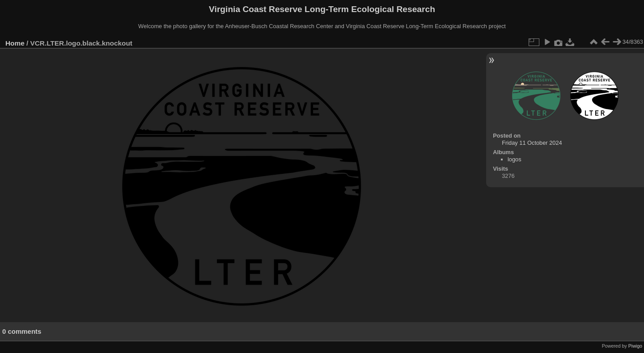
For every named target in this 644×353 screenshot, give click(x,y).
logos (515, 159)
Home (15, 43)
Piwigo (635, 346)
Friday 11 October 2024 (532, 143)
